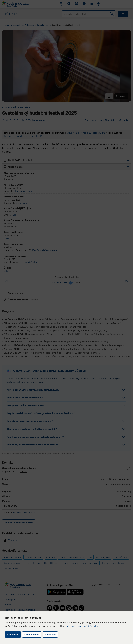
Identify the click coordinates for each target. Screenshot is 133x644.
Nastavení (50, 635)
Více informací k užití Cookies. (83, 626)
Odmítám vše (32, 635)
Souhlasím (13, 635)
